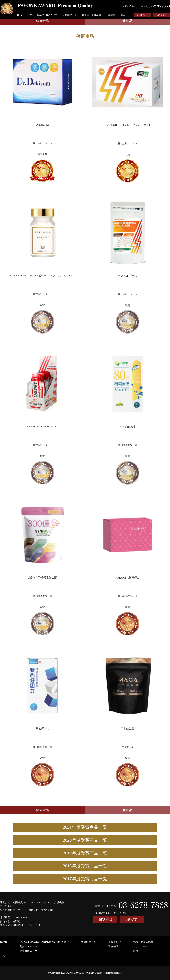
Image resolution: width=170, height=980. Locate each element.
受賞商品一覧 (70, 15)
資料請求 (161, 15)
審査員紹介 (115, 942)
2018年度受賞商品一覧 (85, 866)
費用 (135, 951)
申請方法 (111, 15)
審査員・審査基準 (91, 15)
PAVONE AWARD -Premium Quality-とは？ (44, 942)
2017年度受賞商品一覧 (85, 879)
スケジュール (141, 946)
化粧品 (128, 21)
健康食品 (42, 21)
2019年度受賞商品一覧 (85, 853)
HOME (21, 15)
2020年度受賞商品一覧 (85, 840)
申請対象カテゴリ (30, 951)
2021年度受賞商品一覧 (85, 827)
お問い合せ (143, 15)
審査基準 (113, 946)
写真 (123, 15)
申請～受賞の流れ (143, 942)
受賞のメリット (28, 946)
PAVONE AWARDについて (43, 15)
